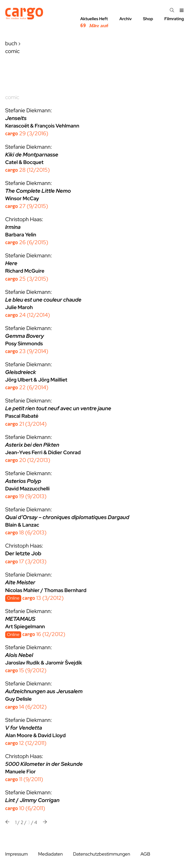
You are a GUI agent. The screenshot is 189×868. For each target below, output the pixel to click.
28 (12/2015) (27, 170)
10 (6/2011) (25, 808)
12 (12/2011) (26, 743)
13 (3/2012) (43, 598)
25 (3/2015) (27, 279)
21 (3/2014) (26, 424)
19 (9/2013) (26, 496)
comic (12, 97)
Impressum (16, 854)
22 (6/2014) (27, 388)
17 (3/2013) (26, 562)
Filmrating (174, 19)
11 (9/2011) (24, 779)
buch (11, 44)
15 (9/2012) (26, 671)
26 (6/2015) (27, 242)
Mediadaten (50, 854)
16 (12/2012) (44, 634)
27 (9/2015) (27, 206)
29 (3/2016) (27, 134)
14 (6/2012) (26, 707)
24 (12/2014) (28, 315)
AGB (145, 854)
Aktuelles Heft (94, 23)
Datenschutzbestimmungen (101, 854)
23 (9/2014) (27, 351)
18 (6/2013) (26, 533)
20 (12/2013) (28, 460)
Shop (148, 19)
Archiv (126, 19)
